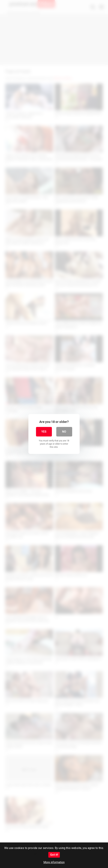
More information (54, 862)
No (64, 432)
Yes (44, 432)
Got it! (54, 855)
